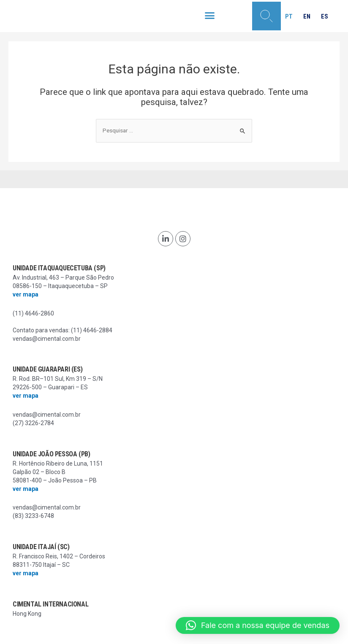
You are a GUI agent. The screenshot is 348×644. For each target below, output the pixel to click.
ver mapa (26, 294)
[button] (210, 16)
